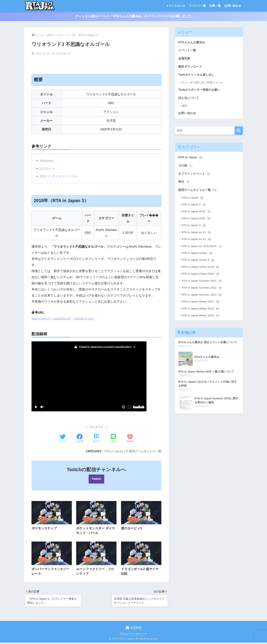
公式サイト (48, 168)
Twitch (97, 479)
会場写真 (184, 59)
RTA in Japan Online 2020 (201, 276)
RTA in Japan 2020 (196, 221)
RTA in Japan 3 (114, 451)
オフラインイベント (195, 176)
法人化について (189, 99)
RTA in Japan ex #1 (197, 234)
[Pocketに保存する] (130, 438)
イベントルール (176, 6)
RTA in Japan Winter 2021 (201, 304)
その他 (186, 167)
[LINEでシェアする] (113, 438)
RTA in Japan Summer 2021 (202, 283)
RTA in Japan (191, 159)
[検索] (239, 132)
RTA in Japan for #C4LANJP (202, 248)
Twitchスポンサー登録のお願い (200, 91)
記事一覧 (215, 6)
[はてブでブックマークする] (96, 438)
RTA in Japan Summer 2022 (202, 290)
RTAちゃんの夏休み (192, 42)
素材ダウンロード (191, 67)
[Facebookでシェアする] (80, 438)
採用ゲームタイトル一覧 (145, 451)
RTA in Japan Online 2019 (201, 269)
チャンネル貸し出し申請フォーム (203, 83)
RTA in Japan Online (197, 255)
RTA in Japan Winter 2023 (201, 318)
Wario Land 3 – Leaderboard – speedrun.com (64, 318)
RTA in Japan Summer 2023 (202, 297)
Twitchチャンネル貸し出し (197, 75)
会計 (184, 107)
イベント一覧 (197, 6)
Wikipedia (47, 161)
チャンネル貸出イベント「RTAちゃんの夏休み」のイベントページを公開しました (134, 16)
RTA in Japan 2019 (196, 214)
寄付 (184, 184)
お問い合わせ (233, 6)
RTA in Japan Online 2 (198, 262)
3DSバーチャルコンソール (59, 176)
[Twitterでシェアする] (63, 438)
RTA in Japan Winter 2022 (201, 311)
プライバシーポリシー (133, 636)
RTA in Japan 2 (194, 207)
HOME (134, 629)
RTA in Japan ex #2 (197, 242)
